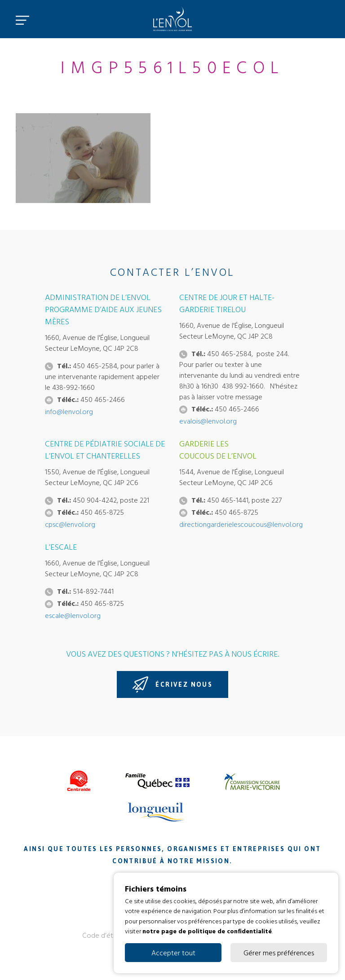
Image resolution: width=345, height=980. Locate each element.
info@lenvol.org (69, 411)
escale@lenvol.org (73, 615)
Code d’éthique (106, 935)
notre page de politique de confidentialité (207, 931)
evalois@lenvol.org (208, 421)
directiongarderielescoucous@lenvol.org (241, 524)
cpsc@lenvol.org (70, 524)
